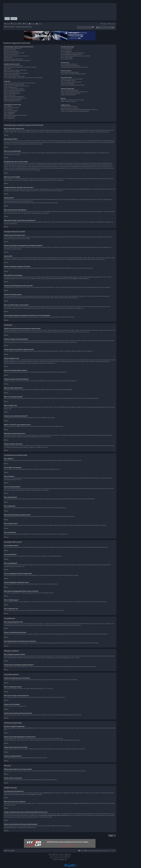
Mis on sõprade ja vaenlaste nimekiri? (70, 72)
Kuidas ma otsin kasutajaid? (68, 83)
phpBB (75, 279)
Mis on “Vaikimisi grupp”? (67, 57)
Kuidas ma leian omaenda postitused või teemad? (73, 85)
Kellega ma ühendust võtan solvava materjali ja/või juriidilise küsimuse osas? (79, 110)
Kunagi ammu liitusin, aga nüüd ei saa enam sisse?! (17, 56)
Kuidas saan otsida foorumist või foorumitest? (72, 79)
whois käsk (87, 814)
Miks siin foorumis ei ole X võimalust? (70, 108)
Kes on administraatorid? (67, 48)
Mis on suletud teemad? (10, 117)
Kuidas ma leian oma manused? (69, 101)
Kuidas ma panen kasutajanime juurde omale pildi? (16, 73)
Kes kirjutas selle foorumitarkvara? (69, 107)
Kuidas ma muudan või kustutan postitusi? (14, 84)
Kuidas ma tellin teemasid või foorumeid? (71, 93)
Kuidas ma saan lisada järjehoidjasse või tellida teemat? (74, 92)
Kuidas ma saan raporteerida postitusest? (14, 96)
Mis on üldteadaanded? (10, 112)
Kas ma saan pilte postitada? (11, 111)
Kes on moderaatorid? (66, 50)
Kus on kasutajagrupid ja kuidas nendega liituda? (73, 53)
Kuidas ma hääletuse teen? (11, 87)
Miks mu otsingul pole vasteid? (68, 80)
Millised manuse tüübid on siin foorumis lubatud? (72, 100)
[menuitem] (14, 24)
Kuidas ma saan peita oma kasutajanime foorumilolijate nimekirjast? (20, 67)
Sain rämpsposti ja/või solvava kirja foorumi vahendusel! (74, 67)
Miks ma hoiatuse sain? (10, 95)
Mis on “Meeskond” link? (67, 59)
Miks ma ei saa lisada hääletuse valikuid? (14, 89)
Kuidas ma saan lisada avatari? (12, 75)
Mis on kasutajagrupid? (66, 51)
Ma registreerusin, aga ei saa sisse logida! (14, 53)
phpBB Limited (48, 793)
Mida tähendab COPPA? (10, 50)
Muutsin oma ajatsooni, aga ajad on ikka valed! (15, 70)
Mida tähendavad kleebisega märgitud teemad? (16, 115)
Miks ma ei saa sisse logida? (11, 54)
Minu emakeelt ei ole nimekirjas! (12, 72)
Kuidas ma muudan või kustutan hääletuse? (15, 90)
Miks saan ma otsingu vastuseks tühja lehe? (71, 82)
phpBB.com (33, 795)
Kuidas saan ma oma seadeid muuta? (13, 66)
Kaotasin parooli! (8, 57)
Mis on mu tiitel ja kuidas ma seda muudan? (15, 76)
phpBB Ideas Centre (78, 803)
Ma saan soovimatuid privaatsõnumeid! (70, 66)
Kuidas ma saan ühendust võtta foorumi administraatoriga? (75, 111)
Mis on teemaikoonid (9, 118)
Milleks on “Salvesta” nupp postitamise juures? (15, 98)
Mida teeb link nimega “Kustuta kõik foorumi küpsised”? (17, 60)
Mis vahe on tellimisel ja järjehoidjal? (70, 90)
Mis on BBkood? (8, 106)
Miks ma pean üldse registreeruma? (13, 48)
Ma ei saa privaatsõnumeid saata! (69, 64)
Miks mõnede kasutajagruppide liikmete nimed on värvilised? (75, 56)
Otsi (113, 27)
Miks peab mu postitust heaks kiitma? (13, 99)
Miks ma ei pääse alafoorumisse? (12, 92)
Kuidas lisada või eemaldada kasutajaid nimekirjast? (73, 74)
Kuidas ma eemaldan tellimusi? (68, 95)
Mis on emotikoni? (8, 109)
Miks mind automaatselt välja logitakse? (14, 59)
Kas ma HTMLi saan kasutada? (12, 108)
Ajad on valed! (8, 69)
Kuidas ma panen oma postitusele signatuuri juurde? (17, 86)
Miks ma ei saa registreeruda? (11, 51)
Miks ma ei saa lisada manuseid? (12, 93)
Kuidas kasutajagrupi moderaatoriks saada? (71, 54)
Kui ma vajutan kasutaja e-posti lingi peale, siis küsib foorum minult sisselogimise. (24, 78)
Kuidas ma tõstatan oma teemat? (12, 101)
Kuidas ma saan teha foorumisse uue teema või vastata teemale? (20, 83)
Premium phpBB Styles (65, 856)
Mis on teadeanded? (9, 114)
